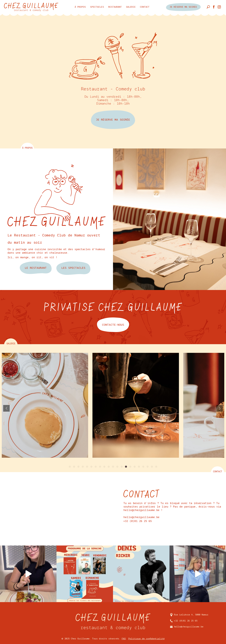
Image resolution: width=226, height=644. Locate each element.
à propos (80, 7)
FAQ (124, 639)
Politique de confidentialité (146, 639)
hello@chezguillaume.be (141, 517)
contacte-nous (113, 325)
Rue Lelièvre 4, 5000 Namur (189, 615)
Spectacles (97, 7)
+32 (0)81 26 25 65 (138, 521)
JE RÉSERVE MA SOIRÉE (113, 120)
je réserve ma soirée (183, 7)
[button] (70, 467)
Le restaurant (36, 268)
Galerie (131, 7)
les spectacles (73, 268)
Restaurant (115, 7)
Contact (145, 7)
